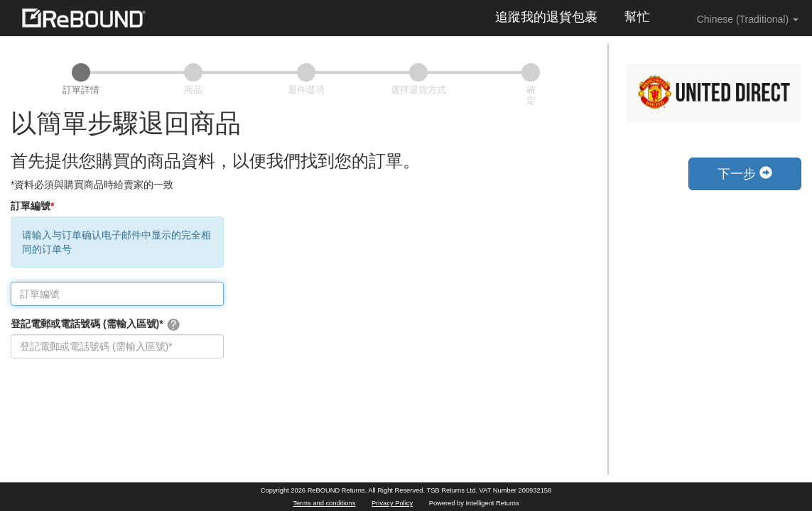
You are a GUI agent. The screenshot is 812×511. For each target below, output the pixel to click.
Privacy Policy (392, 503)
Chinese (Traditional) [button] (738, 18)
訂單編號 (32, 206)
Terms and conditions (324, 503)
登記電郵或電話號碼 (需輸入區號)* (96, 324)
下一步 (745, 174)
